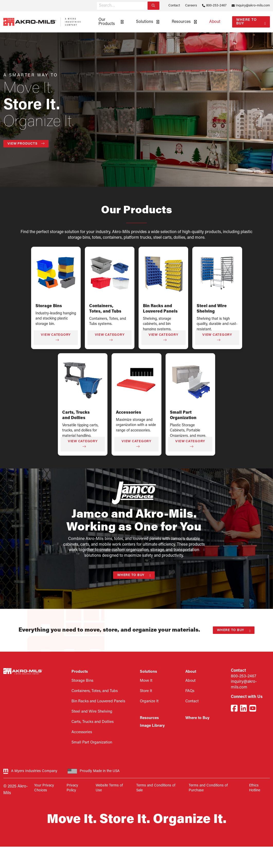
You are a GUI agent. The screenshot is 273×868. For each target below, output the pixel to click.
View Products (26, 144)
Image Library (152, 726)
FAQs (190, 691)
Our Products (107, 22)
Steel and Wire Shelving (92, 712)
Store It (146, 691)
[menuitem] (109, 22)
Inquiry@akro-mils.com (253, 6)
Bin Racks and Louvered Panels (98, 701)
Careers (191, 6)
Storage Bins (49, 306)
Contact (174, 6)
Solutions (145, 22)
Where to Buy (247, 22)
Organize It (149, 701)
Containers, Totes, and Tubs (95, 691)
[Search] (153, 6)
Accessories (129, 413)
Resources (181, 22)
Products (80, 672)
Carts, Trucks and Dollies (93, 722)
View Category (56, 337)
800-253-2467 (216, 6)
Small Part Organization (92, 743)
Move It (146, 681)
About (215, 22)
